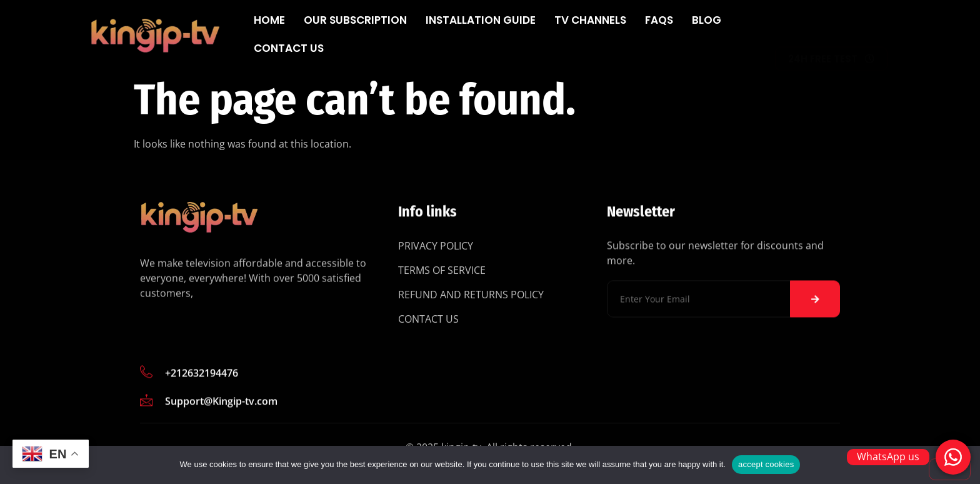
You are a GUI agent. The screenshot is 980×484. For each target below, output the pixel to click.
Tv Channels (590, 20)
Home (269, 20)
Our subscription (355, 20)
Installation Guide (481, 20)
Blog (707, 20)
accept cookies (766, 464)
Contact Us (289, 48)
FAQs (659, 20)
